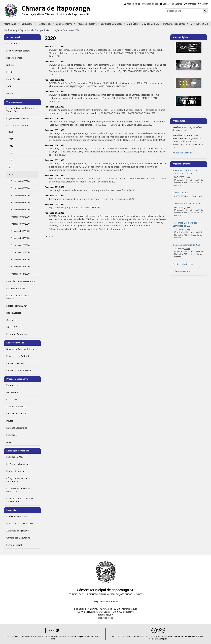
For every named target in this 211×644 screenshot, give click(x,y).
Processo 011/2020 (54, 187)
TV (191, 24)
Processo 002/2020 (54, 62)
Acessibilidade (151, 4)
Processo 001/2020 (54, 46)
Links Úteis (132, 24)
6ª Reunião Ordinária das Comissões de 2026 (185, 224)
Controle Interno (64, 24)
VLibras (179, 4)
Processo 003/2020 (54, 80)
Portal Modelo (51, 636)
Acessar (204, 4)
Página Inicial (10, 24)
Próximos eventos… (182, 271)
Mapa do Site (133, 4)
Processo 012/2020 (54, 196)
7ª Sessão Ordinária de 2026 (186, 203)
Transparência (44, 24)
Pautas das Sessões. (182, 153)
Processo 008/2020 (54, 145)
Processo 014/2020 (54, 213)
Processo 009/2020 (54, 160)
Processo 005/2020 (54, 107)
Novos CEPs (202, 24)
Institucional (27, 24)
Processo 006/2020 (54, 118)
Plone (52, 639)
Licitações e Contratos (62, 30)
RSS (51, 236)
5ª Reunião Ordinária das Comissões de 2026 (185, 172)
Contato (167, 4)
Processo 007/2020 (54, 130)
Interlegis (78, 636)
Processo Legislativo (87, 24)
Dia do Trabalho (180, 193)
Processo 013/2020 (54, 204)
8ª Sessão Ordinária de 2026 (186, 245)
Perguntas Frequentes (174, 24)
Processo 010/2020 (54, 175)
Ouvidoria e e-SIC (150, 24)
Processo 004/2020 (54, 92)
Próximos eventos (182, 164)
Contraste (191, 4)
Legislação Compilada (112, 24)
